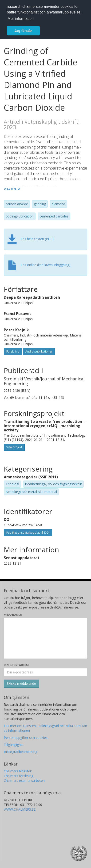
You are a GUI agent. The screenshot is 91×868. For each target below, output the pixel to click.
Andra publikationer (39, 351)
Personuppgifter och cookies (26, 738)
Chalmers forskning (18, 776)
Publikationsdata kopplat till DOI (28, 533)
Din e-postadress (17, 665)
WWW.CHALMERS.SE (20, 809)
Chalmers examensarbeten (24, 781)
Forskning (13, 351)
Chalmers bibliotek (18, 771)
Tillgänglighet (14, 745)
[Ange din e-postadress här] (45, 672)
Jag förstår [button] (23, 31)
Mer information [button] (21, 19)
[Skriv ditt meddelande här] (45, 638)
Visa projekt (14, 447)
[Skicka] (21, 684)
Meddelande (13, 615)
